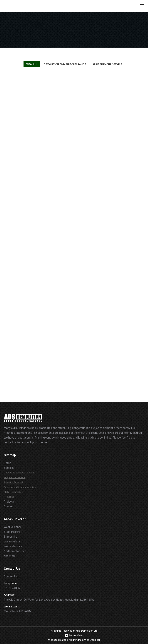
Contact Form (12, 576)
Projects (9, 502)
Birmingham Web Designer (85, 640)
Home (8, 463)
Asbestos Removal (13, 482)
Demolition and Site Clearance (65, 64)
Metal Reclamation (13, 492)
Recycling (9, 497)
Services (9, 468)
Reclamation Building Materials (20, 487)
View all (32, 64)
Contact (9, 506)
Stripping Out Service (107, 64)
